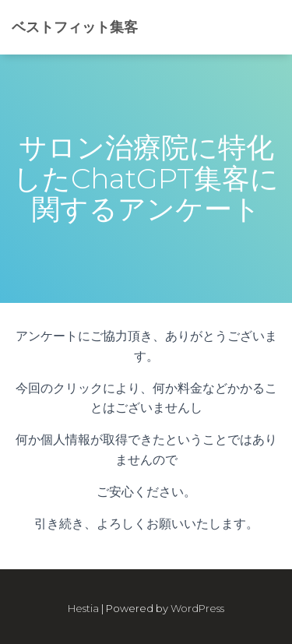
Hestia (83, 608)
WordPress (197, 608)
